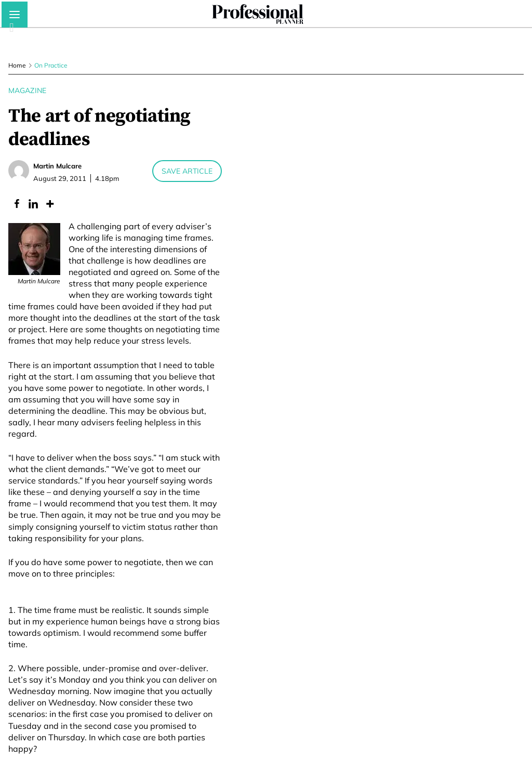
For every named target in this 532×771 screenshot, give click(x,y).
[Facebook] (17, 204)
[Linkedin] (33, 204)
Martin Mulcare (57, 166)
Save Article (187, 171)
